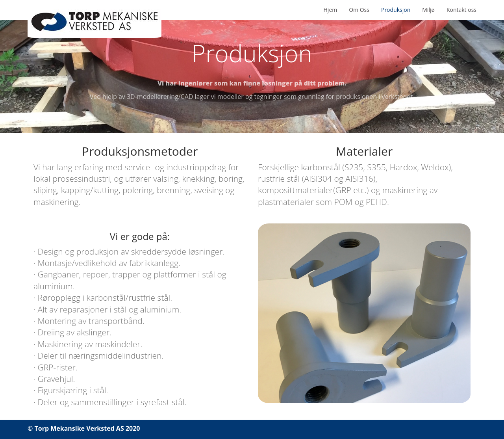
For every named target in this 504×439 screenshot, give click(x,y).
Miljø (428, 10)
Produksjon (396, 10)
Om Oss (359, 10)
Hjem (331, 10)
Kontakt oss (461, 10)
